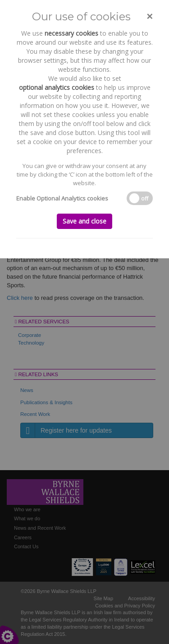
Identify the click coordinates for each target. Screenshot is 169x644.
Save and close (84, 221)
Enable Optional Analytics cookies (62, 198)
